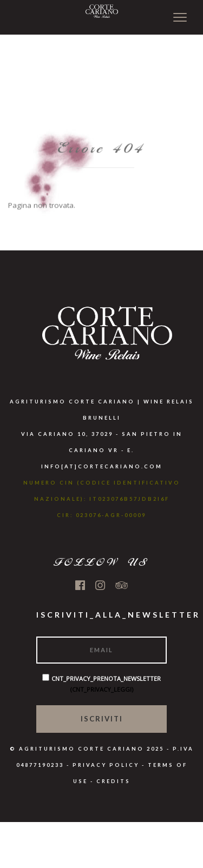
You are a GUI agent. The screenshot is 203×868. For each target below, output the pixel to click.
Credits (113, 781)
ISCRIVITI (102, 719)
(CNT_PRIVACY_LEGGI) (102, 689)
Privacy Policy (106, 765)
